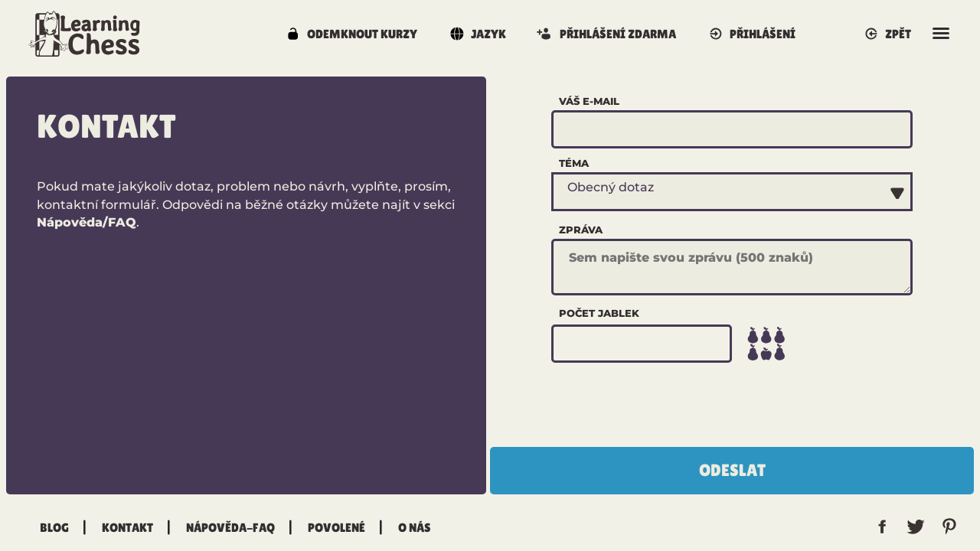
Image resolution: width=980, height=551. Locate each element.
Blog (54, 527)
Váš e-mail (589, 101)
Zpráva (581, 230)
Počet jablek (599, 313)
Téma (574, 163)
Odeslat (732, 470)
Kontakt (127, 527)
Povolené (336, 527)
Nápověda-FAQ (230, 527)
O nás (415, 527)
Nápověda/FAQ (87, 222)
